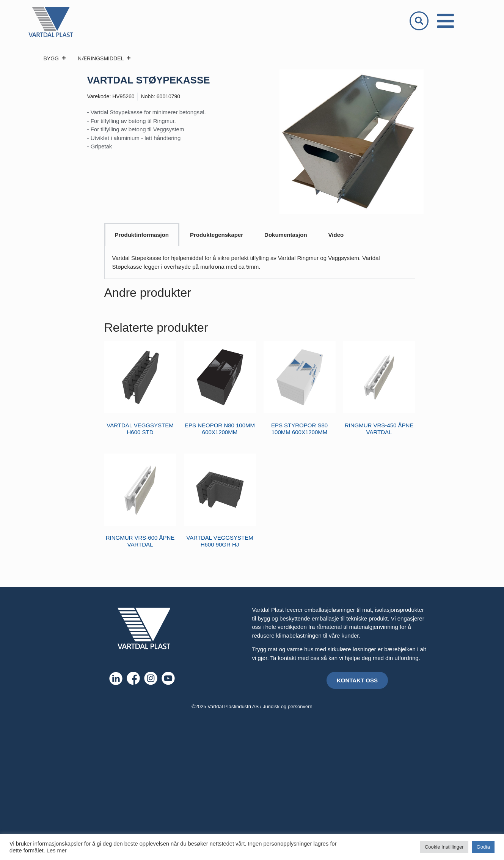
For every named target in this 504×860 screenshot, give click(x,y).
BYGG (55, 58)
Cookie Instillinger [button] (444, 847)
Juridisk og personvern (288, 706)
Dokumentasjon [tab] (286, 235)
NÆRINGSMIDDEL (104, 58)
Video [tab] (336, 235)
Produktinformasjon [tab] (142, 235)
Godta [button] (483, 847)
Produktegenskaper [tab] (217, 235)
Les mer (57, 851)
